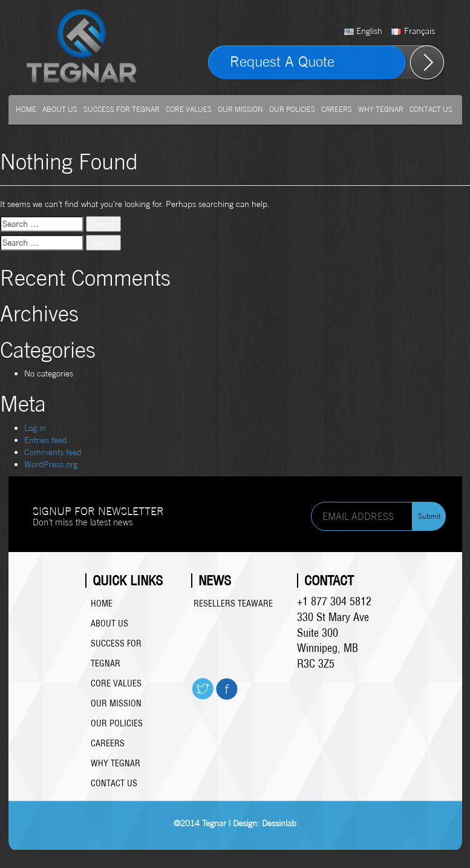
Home (26, 109)
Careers (337, 109)
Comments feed (53, 452)
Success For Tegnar (122, 109)
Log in (35, 428)
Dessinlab (279, 823)
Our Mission (240, 109)
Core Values (189, 109)
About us (60, 109)
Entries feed (46, 440)
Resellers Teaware (233, 603)
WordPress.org (51, 464)
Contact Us (431, 109)
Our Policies (292, 109)
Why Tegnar (381, 109)
